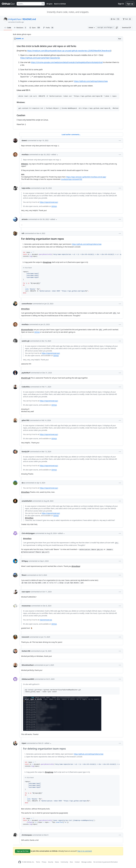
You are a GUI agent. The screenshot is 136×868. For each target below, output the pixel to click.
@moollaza (25, 309)
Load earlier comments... (71, 134)
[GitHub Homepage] (20, 862)
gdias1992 (26, 420)
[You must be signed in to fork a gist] (127, 19)
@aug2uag (47, 262)
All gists (49, 4)
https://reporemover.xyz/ (49, 202)
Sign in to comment (85, 851)
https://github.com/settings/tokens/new (91, 81)
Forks (48, 28)
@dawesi (25, 164)
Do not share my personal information (106, 862)
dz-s (23, 483)
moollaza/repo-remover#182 (72, 179)
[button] (117, 28)
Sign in (121, 4)
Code (8, 28)
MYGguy (25, 561)
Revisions (20, 28)
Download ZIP (126, 28)
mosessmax (26, 606)
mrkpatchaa (14, 19)
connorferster (27, 304)
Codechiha (26, 387)
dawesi (24, 140)
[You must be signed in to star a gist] (115, 19)
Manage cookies (87, 862)
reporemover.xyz (46, 620)
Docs (71, 862)
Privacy (44, 862)
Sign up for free (23, 851)
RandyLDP (26, 452)
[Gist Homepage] (8, 4)
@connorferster (27, 330)
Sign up (130, 4)
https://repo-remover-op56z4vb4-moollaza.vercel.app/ (86, 177)
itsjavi (24, 743)
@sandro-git (26, 378)
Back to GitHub (60, 4)
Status (57, 862)
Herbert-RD (26, 651)
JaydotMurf (26, 373)
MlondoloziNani (28, 665)
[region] (68, 85)
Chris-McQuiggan (28, 533)
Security (51, 862)
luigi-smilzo (26, 188)
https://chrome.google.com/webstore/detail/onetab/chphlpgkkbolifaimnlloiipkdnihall (67, 62)
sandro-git (26, 341)
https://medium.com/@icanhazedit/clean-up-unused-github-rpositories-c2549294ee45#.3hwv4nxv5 (69, 51)
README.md (29, 19)
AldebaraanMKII (28, 679)
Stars (35, 28)
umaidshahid (27, 501)
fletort (24, 575)
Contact (77, 862)
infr (23, 233)
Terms (38, 862)
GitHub (54, 206)
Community (64, 862)
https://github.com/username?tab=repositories (40, 58)
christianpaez (27, 835)
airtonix (25, 219)
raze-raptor (26, 592)
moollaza (25, 154)
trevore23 (25, 637)
